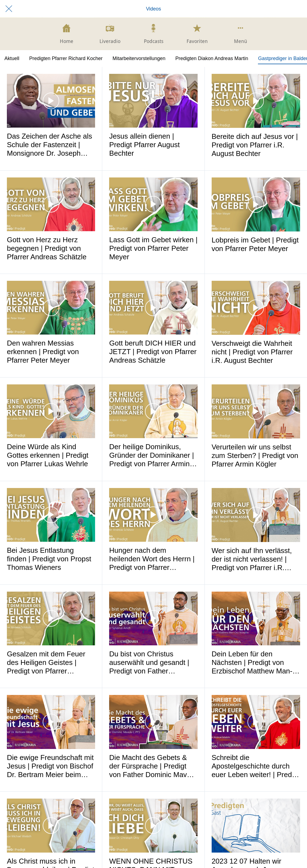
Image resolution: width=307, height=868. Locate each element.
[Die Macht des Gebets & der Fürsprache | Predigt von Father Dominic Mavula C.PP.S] (153, 722)
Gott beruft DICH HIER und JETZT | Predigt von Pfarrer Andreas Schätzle (153, 352)
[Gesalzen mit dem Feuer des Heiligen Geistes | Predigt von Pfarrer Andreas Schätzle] (51, 618)
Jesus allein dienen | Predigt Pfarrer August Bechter (144, 145)
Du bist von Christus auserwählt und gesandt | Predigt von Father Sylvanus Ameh (149, 663)
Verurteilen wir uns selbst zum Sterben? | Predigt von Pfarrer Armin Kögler (255, 455)
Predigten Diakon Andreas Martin (212, 58)
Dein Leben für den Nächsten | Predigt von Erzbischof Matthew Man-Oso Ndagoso (252, 663)
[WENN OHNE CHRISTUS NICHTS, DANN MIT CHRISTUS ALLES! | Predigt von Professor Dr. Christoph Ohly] (153, 825)
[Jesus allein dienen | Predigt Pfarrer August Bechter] (153, 101)
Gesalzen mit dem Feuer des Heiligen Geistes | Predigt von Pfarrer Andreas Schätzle (46, 663)
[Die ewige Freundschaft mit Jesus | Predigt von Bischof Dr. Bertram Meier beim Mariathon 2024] (51, 722)
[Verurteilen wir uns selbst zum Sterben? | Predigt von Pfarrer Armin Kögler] (256, 411)
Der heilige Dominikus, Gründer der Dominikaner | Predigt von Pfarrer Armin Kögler (151, 455)
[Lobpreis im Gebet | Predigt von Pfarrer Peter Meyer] (256, 204)
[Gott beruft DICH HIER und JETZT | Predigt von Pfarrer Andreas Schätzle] (153, 308)
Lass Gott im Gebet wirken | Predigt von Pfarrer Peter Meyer (153, 248)
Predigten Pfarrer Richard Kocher (66, 58)
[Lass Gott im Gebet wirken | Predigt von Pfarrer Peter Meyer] (153, 204)
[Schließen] (9, 9)
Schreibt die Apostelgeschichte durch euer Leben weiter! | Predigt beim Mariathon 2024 (256, 766)
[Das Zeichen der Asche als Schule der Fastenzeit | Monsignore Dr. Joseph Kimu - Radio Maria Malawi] (51, 101)
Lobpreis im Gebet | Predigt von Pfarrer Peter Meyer (255, 244)
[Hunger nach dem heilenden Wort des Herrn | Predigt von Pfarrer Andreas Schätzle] (153, 515)
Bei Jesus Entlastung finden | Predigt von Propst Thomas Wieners (49, 559)
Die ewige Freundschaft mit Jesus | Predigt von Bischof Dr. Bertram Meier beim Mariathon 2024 (50, 766)
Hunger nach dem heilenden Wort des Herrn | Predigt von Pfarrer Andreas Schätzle (152, 559)
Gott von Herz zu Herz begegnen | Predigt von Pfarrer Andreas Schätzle (47, 248)
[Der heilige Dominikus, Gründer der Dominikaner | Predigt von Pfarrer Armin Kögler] (153, 411)
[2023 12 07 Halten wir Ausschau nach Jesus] (256, 826)
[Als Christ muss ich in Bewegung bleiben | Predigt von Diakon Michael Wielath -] (51, 825)
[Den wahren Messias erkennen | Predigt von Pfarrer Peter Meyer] (51, 308)
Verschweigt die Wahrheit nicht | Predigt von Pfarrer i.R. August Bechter (252, 352)
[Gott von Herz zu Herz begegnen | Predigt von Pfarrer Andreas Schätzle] (51, 204)
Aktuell (12, 58)
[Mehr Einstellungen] (241, 34)
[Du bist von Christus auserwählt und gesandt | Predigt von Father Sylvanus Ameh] (153, 618)
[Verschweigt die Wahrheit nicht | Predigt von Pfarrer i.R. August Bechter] (256, 308)
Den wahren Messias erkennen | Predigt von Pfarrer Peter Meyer (43, 352)
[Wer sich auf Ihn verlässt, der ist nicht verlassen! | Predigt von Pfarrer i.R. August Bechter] (256, 515)
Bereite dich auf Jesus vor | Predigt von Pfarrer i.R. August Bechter (255, 145)
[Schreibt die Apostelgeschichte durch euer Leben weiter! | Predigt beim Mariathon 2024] (256, 722)
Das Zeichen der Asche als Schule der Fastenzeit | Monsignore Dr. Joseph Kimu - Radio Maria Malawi (50, 145)
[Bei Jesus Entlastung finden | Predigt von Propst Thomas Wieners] (51, 515)
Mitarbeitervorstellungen (139, 58)
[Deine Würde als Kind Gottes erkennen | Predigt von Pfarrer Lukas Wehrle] (51, 411)
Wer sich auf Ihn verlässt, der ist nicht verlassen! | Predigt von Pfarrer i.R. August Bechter (252, 559)
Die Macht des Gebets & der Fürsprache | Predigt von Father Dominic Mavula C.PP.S (153, 766)
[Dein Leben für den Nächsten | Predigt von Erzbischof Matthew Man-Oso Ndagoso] (256, 619)
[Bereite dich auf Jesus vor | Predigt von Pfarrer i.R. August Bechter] (256, 101)
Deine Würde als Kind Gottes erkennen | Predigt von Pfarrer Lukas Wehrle (48, 455)
